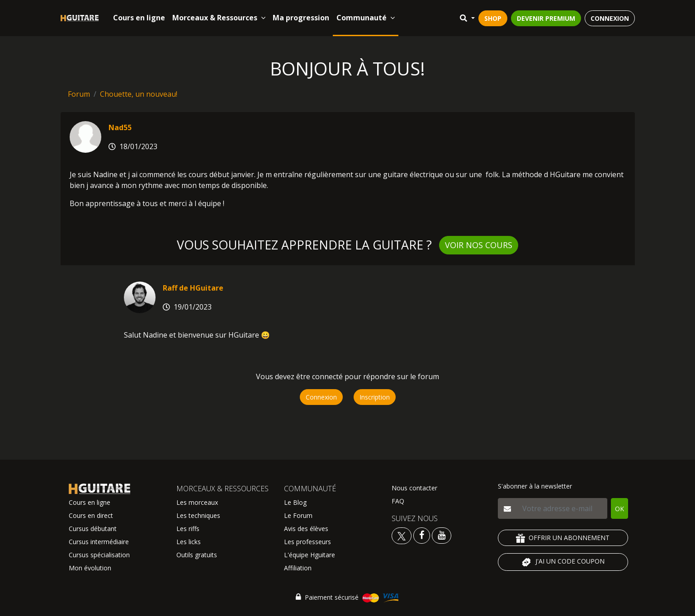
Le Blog (295, 502)
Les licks (189, 542)
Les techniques (198, 515)
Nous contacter (414, 488)
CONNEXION (610, 18)
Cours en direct (91, 515)
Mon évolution (90, 568)
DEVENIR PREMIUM (546, 18)
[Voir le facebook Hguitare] (422, 535)
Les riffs (188, 529)
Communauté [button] (366, 18)
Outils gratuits (197, 555)
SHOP (493, 18)
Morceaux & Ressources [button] (219, 18)
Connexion (321, 397)
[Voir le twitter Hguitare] (402, 535)
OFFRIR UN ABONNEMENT (563, 538)
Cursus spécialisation (99, 555)
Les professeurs (307, 542)
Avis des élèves (306, 529)
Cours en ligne (139, 18)
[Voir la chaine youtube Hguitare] (442, 535)
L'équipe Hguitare (310, 555)
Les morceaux (197, 502)
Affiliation (298, 568)
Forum (79, 94)
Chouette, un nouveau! (139, 94)
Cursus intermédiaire (99, 542)
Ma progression (301, 18)
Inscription (375, 397)
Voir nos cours (479, 245)
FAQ (398, 501)
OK (619, 509)
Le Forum (298, 515)
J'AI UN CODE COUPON (563, 562)
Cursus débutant (93, 529)
